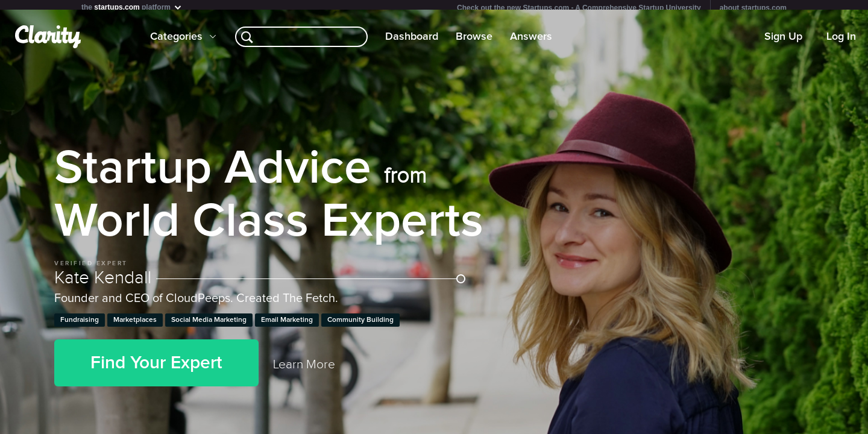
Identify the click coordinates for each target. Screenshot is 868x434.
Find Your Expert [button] (156, 368)
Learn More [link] (304, 369)
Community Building (360, 325)
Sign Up (783, 42)
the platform (132, 7)
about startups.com (753, 8)
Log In (841, 42)
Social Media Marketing (209, 325)
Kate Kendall (260, 283)
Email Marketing (287, 325)
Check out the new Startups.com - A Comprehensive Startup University (579, 8)
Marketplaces (135, 325)
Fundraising (80, 325)
